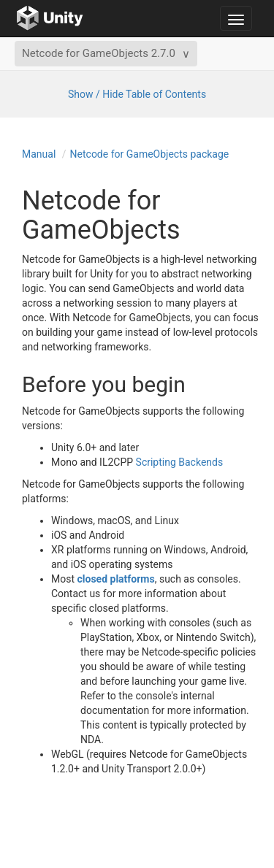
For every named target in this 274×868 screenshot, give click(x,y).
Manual (39, 154)
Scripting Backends (180, 462)
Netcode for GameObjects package (150, 154)
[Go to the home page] (50, 18)
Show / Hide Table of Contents (137, 94)
